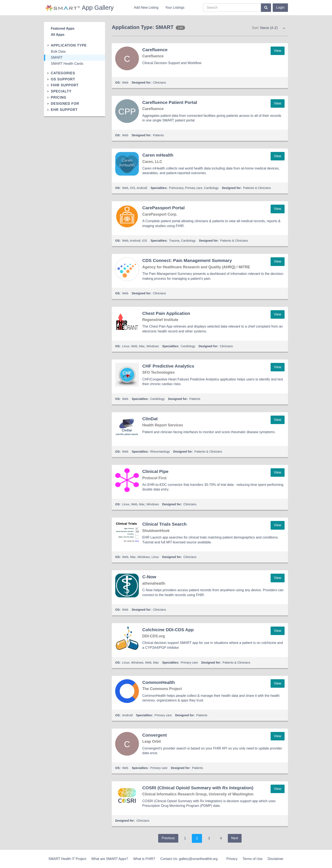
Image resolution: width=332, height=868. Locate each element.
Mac (142, 346)
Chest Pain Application (166, 313)
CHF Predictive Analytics (168, 366)
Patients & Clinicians (257, 188)
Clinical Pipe (155, 471)
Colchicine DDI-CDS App (168, 630)
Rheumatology (160, 452)
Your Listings (175, 8)
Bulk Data (58, 52)
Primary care (194, 188)
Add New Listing (146, 8)
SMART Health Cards (67, 64)
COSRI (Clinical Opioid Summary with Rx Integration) (198, 788)
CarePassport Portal (163, 208)
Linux (126, 346)
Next (235, 838)
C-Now (149, 577)
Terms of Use (253, 859)
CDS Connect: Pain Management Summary (187, 260)
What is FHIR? (144, 859)
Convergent (155, 735)
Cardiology (211, 188)
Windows (153, 346)
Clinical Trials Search (164, 524)
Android (142, 188)
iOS (133, 188)
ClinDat (150, 419)
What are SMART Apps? (110, 859)
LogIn (280, 8)
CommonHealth (159, 682)
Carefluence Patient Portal (170, 102)
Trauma (174, 241)
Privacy (232, 859)
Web (125, 83)
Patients (158, 135)
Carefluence (155, 50)
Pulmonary (176, 188)
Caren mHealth (158, 155)
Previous (168, 838)
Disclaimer (276, 859)
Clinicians (159, 83)
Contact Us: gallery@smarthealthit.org (189, 859)
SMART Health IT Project (67, 859)
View (278, 51)
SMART (57, 57)
